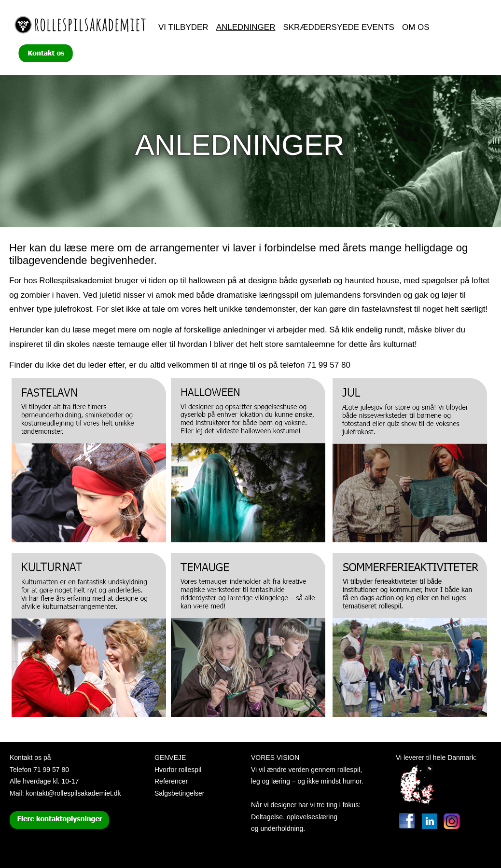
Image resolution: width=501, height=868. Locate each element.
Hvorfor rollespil (178, 770)
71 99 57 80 (51, 770)
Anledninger (246, 27)
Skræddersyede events (339, 27)
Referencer (171, 781)
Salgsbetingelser (180, 793)
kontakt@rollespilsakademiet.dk (73, 793)
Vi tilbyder (183, 27)
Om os (416, 27)
